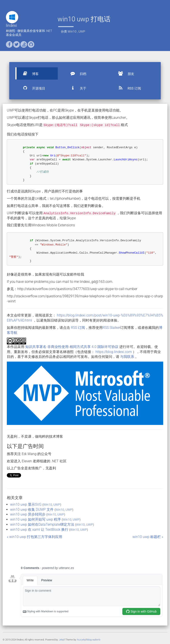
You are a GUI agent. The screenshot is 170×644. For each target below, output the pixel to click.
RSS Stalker (111, 328)
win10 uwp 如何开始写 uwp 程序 (35, 519)
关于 (76, 88)
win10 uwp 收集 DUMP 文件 (32, 510)
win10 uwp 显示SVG (26, 504)
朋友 (124, 73)
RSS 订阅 (128, 88)
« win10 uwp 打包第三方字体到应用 (34, 537)
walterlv (96, 640)
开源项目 (32, 88)
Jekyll (62, 640)
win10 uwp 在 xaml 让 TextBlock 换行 (39, 530)
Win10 (72, 31)
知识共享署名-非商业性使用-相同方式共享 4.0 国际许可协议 (72, 347)
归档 (76, 73)
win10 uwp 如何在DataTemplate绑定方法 (42, 524)
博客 (29, 73)
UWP (82, 31)
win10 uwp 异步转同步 (28, 514)
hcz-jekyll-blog (84, 640)
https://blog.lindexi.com (114, 352)
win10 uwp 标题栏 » (148, 537)
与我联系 (127, 357)
